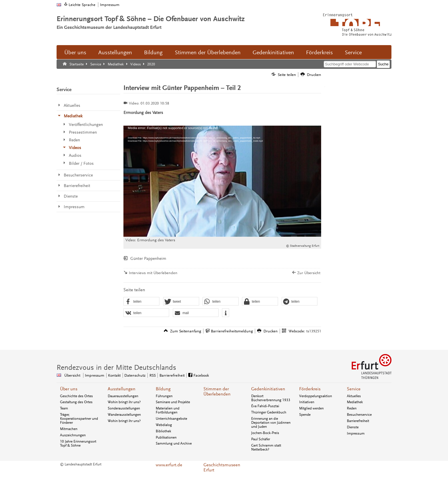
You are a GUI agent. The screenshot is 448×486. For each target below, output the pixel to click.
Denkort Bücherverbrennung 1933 (271, 398)
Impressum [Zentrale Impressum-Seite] (95, 375)
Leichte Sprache (82, 5)
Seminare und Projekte (173, 402)
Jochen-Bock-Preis (265, 433)
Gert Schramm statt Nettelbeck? (266, 447)
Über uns (75, 53)
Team (64, 408)
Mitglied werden (311, 408)
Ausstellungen (115, 53)
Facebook (201, 375)
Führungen (164, 396)
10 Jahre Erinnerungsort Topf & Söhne (78, 443)
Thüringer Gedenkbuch (269, 412)
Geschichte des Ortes (76, 396)
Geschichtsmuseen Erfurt (222, 467)
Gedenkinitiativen (273, 53)
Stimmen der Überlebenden (208, 53)
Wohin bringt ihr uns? (124, 402)
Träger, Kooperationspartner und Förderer (79, 419)
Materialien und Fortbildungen (168, 410)
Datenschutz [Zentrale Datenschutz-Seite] (135, 375)
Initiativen (307, 402)
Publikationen (166, 437)
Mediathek (355, 402)
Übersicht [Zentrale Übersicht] (72, 375)
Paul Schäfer (261, 439)
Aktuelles (354, 396)
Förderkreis (319, 53)
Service (353, 53)
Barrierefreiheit (358, 421)
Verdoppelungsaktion (316, 396)
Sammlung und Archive (174, 443)
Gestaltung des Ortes (76, 402)
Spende (305, 415)
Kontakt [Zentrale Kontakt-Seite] (114, 375)
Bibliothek (163, 431)
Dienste (353, 427)
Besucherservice (359, 415)
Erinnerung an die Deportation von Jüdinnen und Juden (271, 423)
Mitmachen (69, 429)
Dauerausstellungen (123, 396)
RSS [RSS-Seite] (153, 375)
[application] (222, 181)
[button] (141, 302)
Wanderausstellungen (124, 415)
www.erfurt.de (169, 465)
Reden (352, 408)
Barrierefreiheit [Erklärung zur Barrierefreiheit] (172, 375)
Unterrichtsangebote (171, 419)
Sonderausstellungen (124, 408)
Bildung (153, 53)
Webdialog (164, 425)
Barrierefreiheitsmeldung (232, 331)
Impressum (110, 5)
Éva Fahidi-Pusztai (265, 406)
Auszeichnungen (73, 435)
